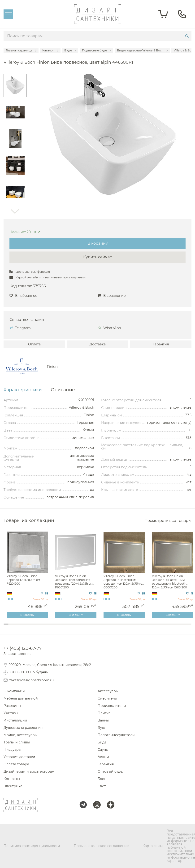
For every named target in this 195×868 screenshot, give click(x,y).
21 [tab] (108, 627)
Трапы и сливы (17, 742)
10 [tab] (52, 627)
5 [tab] (26, 627)
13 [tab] (67, 627)
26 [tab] (133, 627)
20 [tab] (102, 627)
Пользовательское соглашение (101, 846)
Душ (101, 728)
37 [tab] (189, 627)
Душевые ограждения (23, 728)
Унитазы (11, 713)
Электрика (13, 786)
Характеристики (23, 390)
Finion (52, 367)
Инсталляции (15, 720)
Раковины (12, 706)
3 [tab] (16, 627)
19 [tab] (97, 627)
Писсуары (12, 750)
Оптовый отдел (111, 772)
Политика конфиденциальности (32, 846)
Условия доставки (19, 757)
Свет (102, 786)
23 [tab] (118, 627)
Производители (112, 706)
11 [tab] (57, 627)
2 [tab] (11, 627)
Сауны (103, 750)
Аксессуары (108, 691)
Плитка (104, 713)
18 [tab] (92, 627)
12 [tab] (62, 627)
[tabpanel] (28, 575)
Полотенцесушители (116, 735)
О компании (14, 691)
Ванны (103, 720)
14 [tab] (72, 627)
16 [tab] (82, 627)
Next (15, 211)
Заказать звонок (17, 654)
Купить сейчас (97, 257)
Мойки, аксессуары (20, 735)
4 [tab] (21, 627)
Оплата (34, 344)
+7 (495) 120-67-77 (23, 648)
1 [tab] (6, 624)
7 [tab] (37, 627)
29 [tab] (148, 627)
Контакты (12, 779)
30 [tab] (153, 627)
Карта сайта (153, 846)
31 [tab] (158, 627)
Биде (102, 742)
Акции (103, 757)
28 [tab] (143, 627)
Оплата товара (16, 764)
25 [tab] (128, 627)
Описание (63, 390)
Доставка (98, 344)
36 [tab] (184, 627)
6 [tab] (31, 627)
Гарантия (161, 344)
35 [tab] (179, 627)
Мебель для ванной (21, 698)
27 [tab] (138, 627)
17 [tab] (87, 627)
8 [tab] (41, 627)
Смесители (107, 698)
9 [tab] (47, 627)
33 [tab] (169, 627)
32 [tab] (163, 627)
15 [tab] (77, 627)
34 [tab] (174, 627)
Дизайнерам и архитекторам (29, 772)
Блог (102, 779)
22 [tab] (113, 627)
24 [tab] (123, 627)
